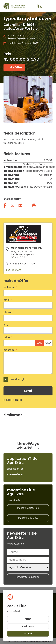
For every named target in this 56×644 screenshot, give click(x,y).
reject (28, 619)
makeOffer (14, 68)
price (8, 338)
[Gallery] (28, 423)
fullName (10, 288)
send (28, 391)
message (10, 350)
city (7, 325)
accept (28, 634)
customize (28, 626)
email (8, 300)
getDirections (14, 270)
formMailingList (16, 379)
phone (9, 313)
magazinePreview (28, 518)
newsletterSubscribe (28, 577)
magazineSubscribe (28, 508)
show (32, 264)
